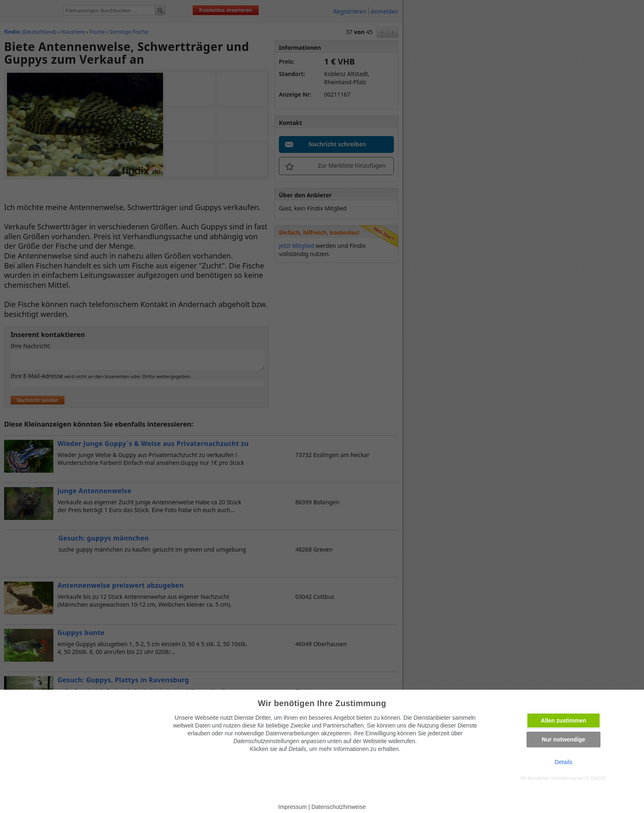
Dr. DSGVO (596, 778)
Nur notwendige (563, 739)
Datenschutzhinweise (338, 807)
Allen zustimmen (563, 721)
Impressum (293, 807)
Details (564, 762)
